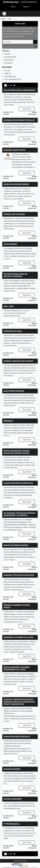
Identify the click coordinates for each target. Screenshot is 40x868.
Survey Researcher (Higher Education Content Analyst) (16, 452)
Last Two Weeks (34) (13, 79)
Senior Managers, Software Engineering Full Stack (17, 668)
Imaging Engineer (12, 769)
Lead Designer (10, 244)
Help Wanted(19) (10, 57)
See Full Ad (27, 109)
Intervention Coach (13, 331)
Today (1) (8, 73)
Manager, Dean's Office (14, 150)
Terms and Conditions (20, 861)
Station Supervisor (12, 799)
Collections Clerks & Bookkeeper (19, 90)
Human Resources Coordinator (18, 483)
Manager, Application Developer (19, 575)
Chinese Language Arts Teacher (18, 361)
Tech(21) (7, 54)
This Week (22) (10, 76)
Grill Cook (8, 306)
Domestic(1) (9, 63)
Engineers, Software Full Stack (18, 637)
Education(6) (9, 60)
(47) (6, 51)
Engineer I (8, 421)
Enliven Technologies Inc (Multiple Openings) (15, 275)
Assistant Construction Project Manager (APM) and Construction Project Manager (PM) (19, 702)
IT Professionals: (12, 824)
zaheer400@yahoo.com (12, 808)
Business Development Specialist (19, 120)
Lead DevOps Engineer (14, 391)
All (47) (7, 70)
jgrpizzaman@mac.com (12, 316)
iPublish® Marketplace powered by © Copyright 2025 (20, 865)
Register (26, 7)
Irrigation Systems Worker (16, 184)
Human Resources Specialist (17, 737)
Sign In (13, 7)
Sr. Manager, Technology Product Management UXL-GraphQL (19, 514)
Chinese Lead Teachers (14, 214)
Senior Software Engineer (16, 545)
